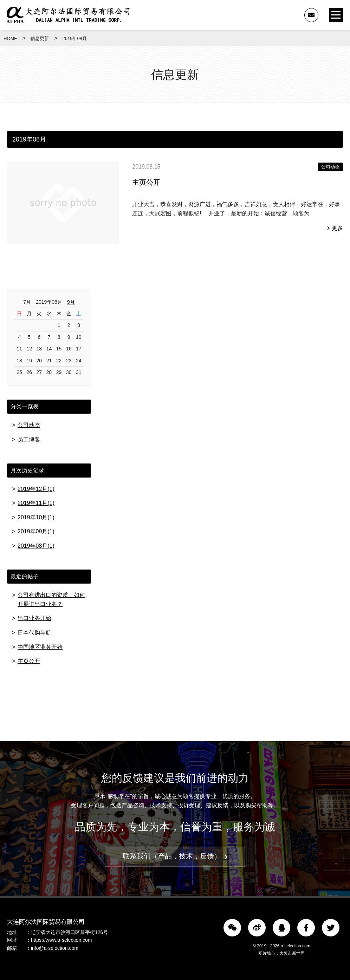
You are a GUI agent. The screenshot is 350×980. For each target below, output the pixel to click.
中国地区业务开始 (40, 647)
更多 (335, 228)
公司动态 (330, 167)
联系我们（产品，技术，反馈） (175, 857)
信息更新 (40, 38)
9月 (71, 302)
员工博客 (29, 439)
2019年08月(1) (36, 546)
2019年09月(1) (36, 531)
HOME (10, 38)
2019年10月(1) (36, 517)
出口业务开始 (34, 619)
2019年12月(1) (36, 489)
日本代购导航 (34, 633)
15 (59, 349)
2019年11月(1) (36, 503)
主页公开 (146, 182)
